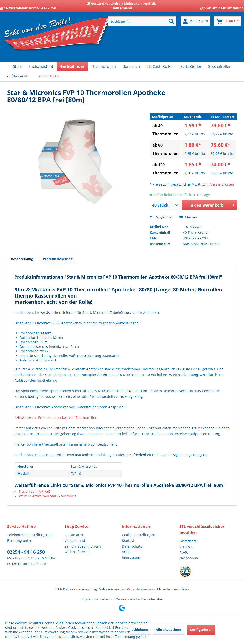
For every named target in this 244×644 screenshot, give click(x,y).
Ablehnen (140, 630)
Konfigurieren (201, 630)
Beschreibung (22, 259)
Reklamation (74, 535)
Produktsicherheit (58, 259)
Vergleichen (162, 217)
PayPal (185, 552)
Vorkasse (186, 547)
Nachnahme (189, 558)
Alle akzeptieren (169, 630)
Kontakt (128, 540)
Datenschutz (132, 546)
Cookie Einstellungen (139, 535)
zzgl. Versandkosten (218, 184)
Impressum (131, 557)
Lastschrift (188, 541)
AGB (125, 552)
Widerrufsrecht (77, 552)
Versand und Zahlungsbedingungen (83, 543)
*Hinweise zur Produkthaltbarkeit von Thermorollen (56, 418)
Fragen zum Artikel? (32, 491)
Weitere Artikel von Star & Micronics (45, 496)
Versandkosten (137, 589)
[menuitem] (142, 21)
